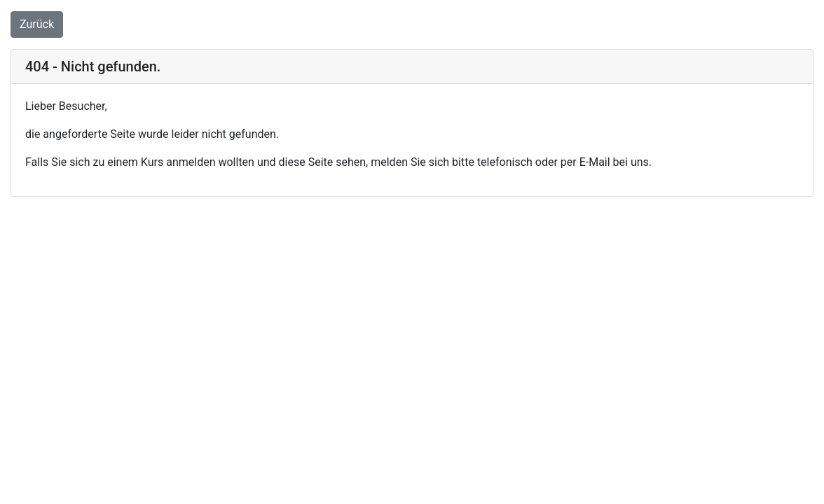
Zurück (37, 24)
